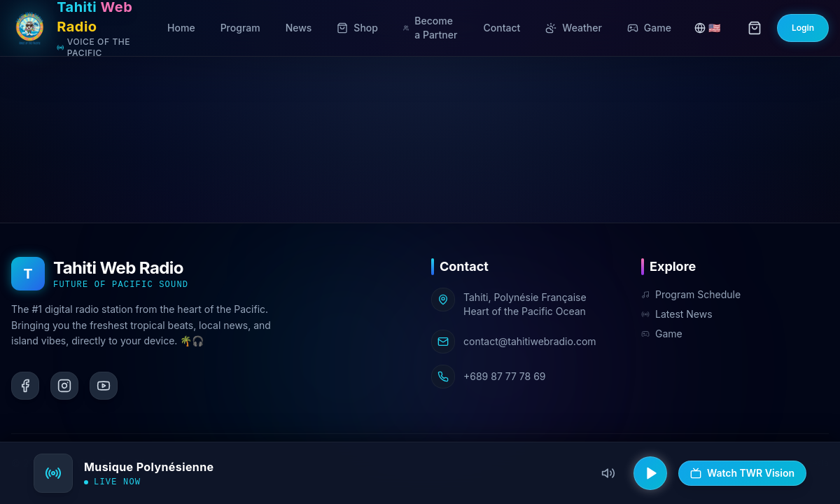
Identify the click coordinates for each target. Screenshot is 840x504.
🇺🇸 (707, 28)
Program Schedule (691, 294)
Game (662, 334)
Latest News (677, 314)
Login (803, 28)
